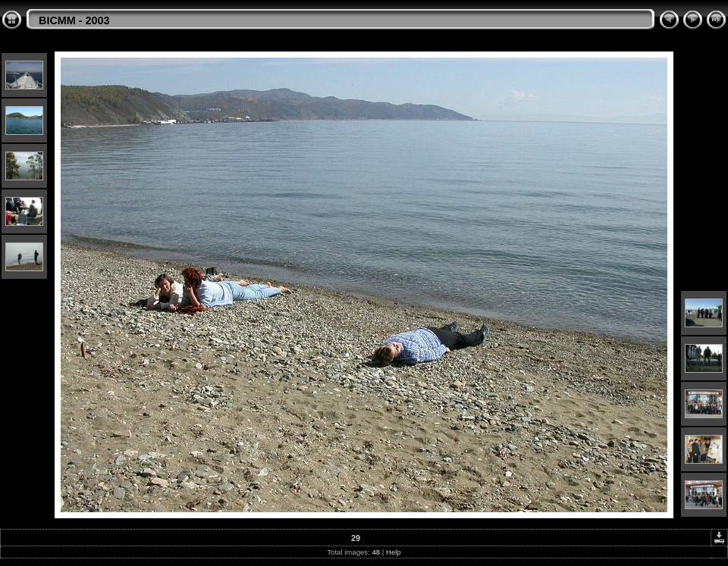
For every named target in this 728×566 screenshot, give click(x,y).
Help (394, 552)
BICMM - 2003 (74, 20)
